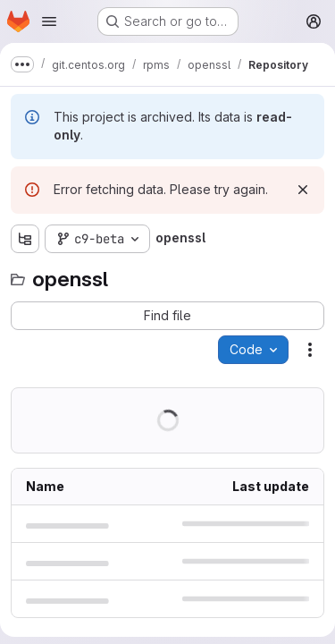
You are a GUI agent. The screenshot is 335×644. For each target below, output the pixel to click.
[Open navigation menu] (49, 21)
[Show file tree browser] (25, 239)
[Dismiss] (303, 190)
